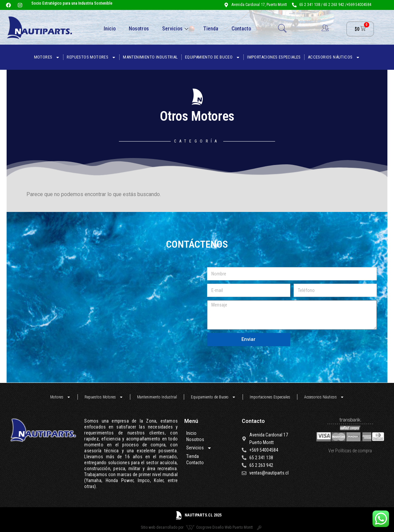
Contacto (241, 29)
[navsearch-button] (282, 29)
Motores (47, 57)
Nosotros (139, 29)
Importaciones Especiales (274, 57)
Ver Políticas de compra (350, 451)
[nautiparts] (108, 307)
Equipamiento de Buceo (213, 57)
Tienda (211, 29)
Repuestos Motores (91, 57)
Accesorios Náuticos (334, 57)
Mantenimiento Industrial (150, 57)
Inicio (110, 29)
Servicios (176, 29)
